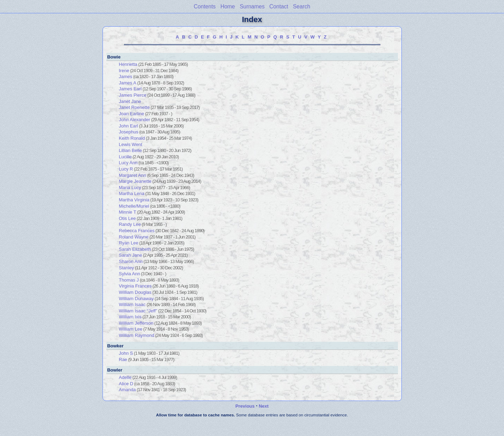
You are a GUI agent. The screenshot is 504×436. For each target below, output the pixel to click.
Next (264, 406)
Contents (205, 6)
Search (302, 6)
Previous (245, 406)
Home (228, 6)
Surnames (252, 6)
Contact (279, 6)
